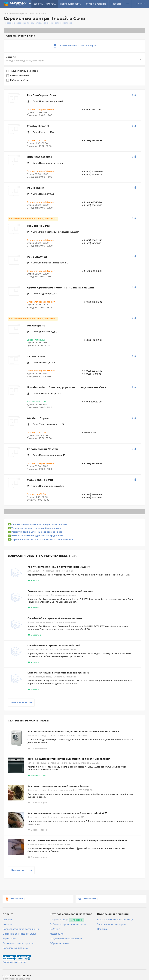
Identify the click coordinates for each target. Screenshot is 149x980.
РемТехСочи (35, 188)
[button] (127, 4)
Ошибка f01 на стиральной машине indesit (54, 646)
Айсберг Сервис (38, 418)
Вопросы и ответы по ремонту (115, 920)
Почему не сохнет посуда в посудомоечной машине (60, 591)
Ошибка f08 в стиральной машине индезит (55, 618)
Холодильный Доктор (42, 449)
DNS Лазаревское (39, 157)
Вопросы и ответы (71, 4)
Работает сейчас (20, 80)
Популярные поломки (15, 948)
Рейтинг (55, 929)
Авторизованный (20, 76)
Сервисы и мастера (45, 4)
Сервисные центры (16, 14)
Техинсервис (36, 326)
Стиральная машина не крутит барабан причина (58, 673)
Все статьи (22, 870)
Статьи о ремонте (96, 4)
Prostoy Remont (38, 126)
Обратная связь (59, 943)
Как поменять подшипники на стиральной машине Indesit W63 (67, 813)
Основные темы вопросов (18, 943)
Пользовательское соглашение (21, 929)
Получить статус (59, 920)
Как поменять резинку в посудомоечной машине (59, 567)
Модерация (57, 934)
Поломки (102, 929)
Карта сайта (9, 939)
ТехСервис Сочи (38, 226)
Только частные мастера (24, 71)
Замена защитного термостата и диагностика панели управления (69, 759)
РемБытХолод (37, 257)
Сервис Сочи (36, 357)
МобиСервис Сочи (40, 480)
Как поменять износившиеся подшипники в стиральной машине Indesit (73, 732)
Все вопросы (22, 703)
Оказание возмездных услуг (19, 934)
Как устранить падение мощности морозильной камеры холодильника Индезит (78, 841)
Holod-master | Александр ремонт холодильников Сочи (67, 387)
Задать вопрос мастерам (111, 924)
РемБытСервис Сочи (42, 95)
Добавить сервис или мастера (68, 924)
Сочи (34, 14)
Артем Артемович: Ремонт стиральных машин (60, 288)
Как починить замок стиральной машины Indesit (58, 786)
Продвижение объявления (66, 939)
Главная (7, 920)
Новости (116, 4)
